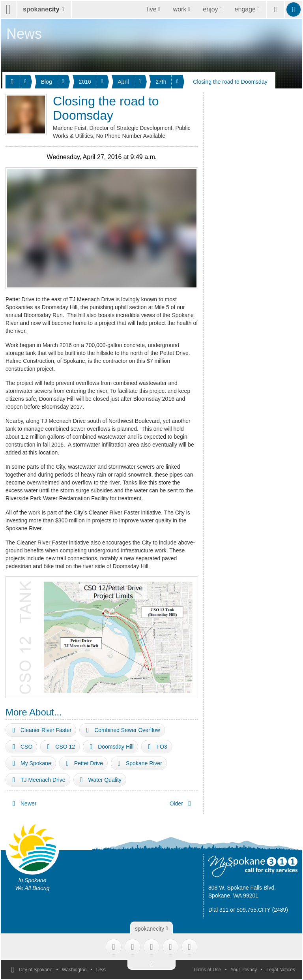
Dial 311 (218, 910)
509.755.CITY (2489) (263, 910)
